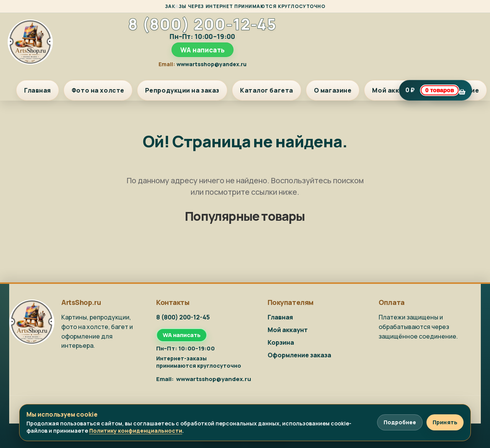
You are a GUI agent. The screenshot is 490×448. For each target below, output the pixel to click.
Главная (38, 90)
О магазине (333, 90)
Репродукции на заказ (182, 90)
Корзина (281, 342)
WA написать (203, 50)
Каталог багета (267, 90)
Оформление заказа (299, 355)
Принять (445, 422)
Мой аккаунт (393, 90)
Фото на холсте (98, 90)
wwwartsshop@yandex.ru (212, 64)
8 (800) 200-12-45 (202, 24)
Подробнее (400, 422)
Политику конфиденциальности (136, 431)
